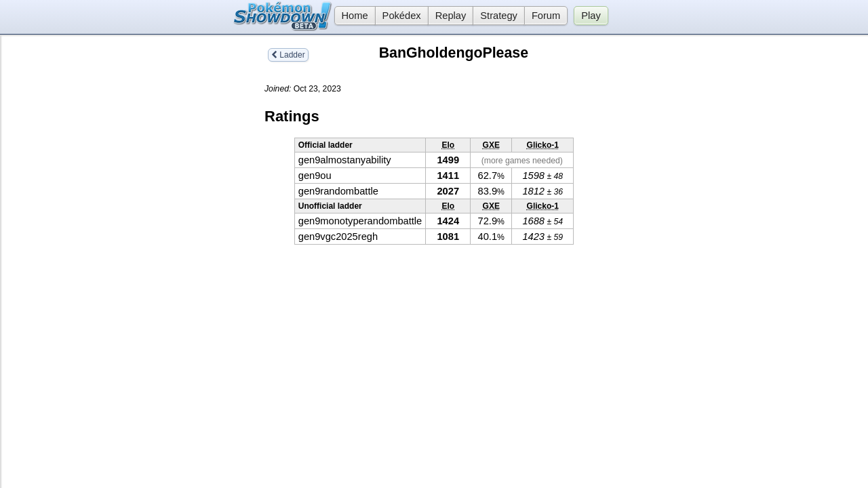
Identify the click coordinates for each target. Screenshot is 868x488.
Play (591, 16)
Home (351, 16)
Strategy (499, 16)
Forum (546, 16)
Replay (451, 16)
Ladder (288, 55)
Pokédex (402, 16)
